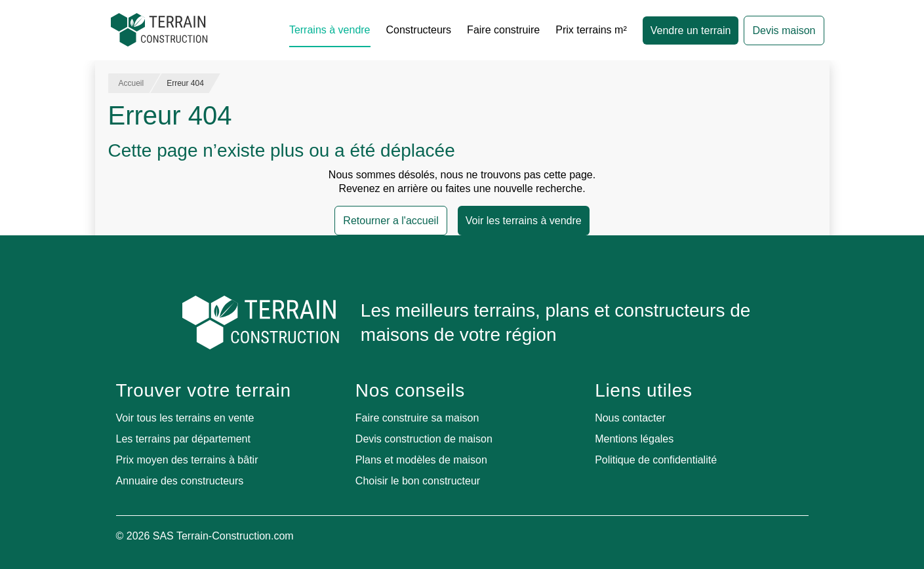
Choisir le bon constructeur (418, 481)
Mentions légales (634, 439)
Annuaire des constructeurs (180, 481)
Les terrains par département (183, 439)
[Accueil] (159, 30)
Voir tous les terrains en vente (185, 418)
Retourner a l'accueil (391, 221)
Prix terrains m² (591, 30)
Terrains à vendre (330, 30)
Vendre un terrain (691, 30)
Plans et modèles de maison (421, 460)
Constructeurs (419, 30)
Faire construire (503, 30)
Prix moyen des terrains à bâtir (187, 460)
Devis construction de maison (424, 439)
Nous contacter (630, 418)
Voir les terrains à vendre (524, 221)
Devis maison (784, 30)
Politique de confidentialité (656, 460)
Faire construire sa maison (417, 418)
